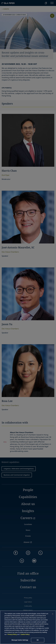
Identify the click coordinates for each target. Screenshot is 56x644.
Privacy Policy (12, 634)
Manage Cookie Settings (20, 640)
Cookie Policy (25, 634)
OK (38, 640)
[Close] (53, 614)
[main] (28, 627)
